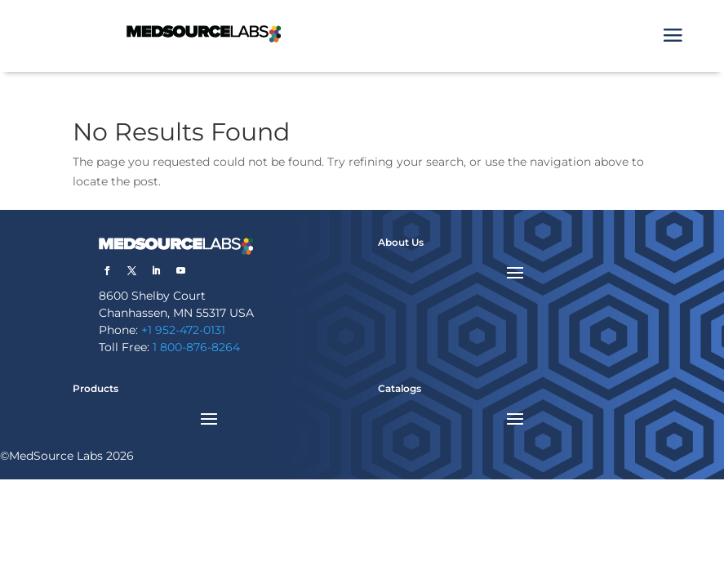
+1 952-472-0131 (183, 330)
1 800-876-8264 (196, 347)
